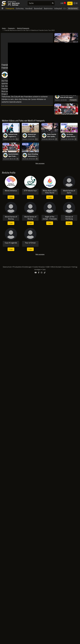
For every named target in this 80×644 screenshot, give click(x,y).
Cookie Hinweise (39, 267)
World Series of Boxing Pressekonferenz (30, 218)
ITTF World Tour (30, 191)
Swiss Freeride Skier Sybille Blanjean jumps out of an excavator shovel (52, 136)
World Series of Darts (69, 192)
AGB (48, 267)
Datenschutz (7, 267)
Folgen (11, 197)
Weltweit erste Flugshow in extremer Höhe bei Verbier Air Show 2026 (13, 136)
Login (70, 3)
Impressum (67, 267)
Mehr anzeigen (40, 163)
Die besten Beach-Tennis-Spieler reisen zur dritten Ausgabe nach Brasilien (71, 136)
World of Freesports (23, 28)
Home (4, 28)
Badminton (48, 8)
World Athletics (11, 191)
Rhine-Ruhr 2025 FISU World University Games (50, 192)
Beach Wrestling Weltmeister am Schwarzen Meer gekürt (33, 155)
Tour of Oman (30, 243)
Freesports (10, 8)
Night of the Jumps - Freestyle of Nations (50, 218)
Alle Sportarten (73, 8)
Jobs (44, 270)
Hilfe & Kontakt (56, 267)
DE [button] (75, 3)
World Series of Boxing (11, 218)
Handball (29, 8)
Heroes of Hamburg (69, 218)
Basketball (38, 8)
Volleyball (58, 8)
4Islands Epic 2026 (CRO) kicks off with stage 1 (68, 96)
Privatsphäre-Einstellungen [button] (22, 267)
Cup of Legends (11, 243)
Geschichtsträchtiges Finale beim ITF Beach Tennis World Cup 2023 (13, 155)
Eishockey (20, 8)
